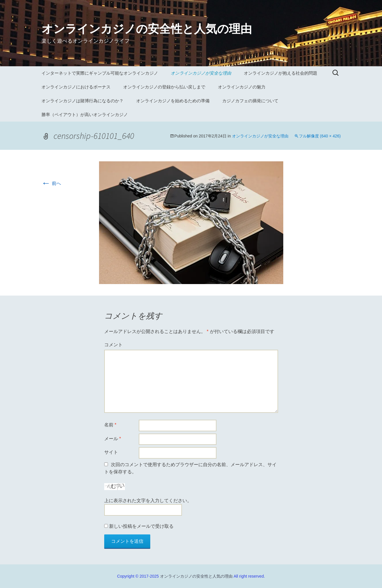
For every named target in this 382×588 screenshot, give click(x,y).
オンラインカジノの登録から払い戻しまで (164, 87)
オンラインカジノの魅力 (242, 87)
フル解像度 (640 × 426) (320, 136)
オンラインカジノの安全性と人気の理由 (196, 576)
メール (113, 439)
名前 (110, 425)
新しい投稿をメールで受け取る (141, 526)
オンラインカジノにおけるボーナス (76, 87)
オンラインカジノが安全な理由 (201, 73)
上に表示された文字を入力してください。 (148, 501)
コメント (113, 345)
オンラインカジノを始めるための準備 (173, 101)
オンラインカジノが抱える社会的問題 (281, 73)
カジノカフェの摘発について (250, 101)
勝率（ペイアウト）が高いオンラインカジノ (85, 115)
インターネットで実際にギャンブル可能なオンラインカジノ (100, 73)
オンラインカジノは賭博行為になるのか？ (82, 101)
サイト (111, 452)
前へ (51, 183)
